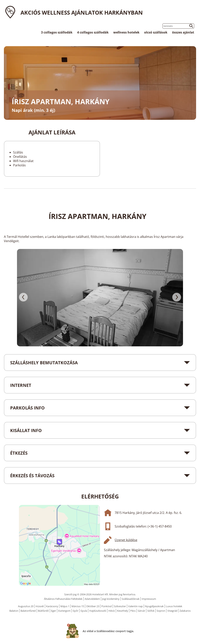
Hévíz (112, 611)
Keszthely (123, 611)
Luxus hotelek (174, 606)
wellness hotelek (126, 32)
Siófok (151, 611)
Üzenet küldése (126, 540)
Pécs (133, 611)
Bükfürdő (43, 611)
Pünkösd (107, 606)
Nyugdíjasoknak (154, 606)
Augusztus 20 (26, 606)
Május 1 (65, 606)
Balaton (14, 611)
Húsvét (40, 606)
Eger (54, 611)
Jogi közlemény (111, 599)
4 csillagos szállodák (93, 32)
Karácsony (52, 606)
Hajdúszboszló (98, 611)
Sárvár (141, 611)
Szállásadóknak (131, 599)
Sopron (161, 611)
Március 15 (78, 606)
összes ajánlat (183, 32)
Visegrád (172, 611)
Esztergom (64, 611)
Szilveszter (120, 606)
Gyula (84, 611)
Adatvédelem (92, 599)
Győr (75, 611)
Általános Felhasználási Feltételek (63, 599)
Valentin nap (135, 606)
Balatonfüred (28, 611)
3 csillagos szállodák (57, 32)
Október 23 (93, 606)
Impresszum (149, 599)
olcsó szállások (156, 32)
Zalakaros (185, 611)
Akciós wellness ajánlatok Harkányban (82, 12)
